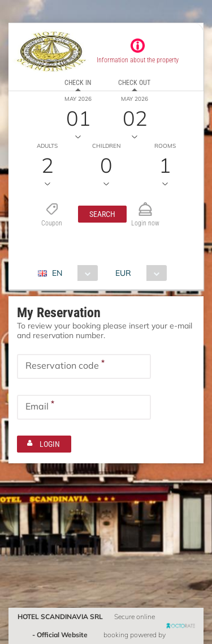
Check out (134, 83)
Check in (78, 83)
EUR (123, 273)
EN (57, 273)
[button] (102, 214)
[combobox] (72, 273)
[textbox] (84, 366)
